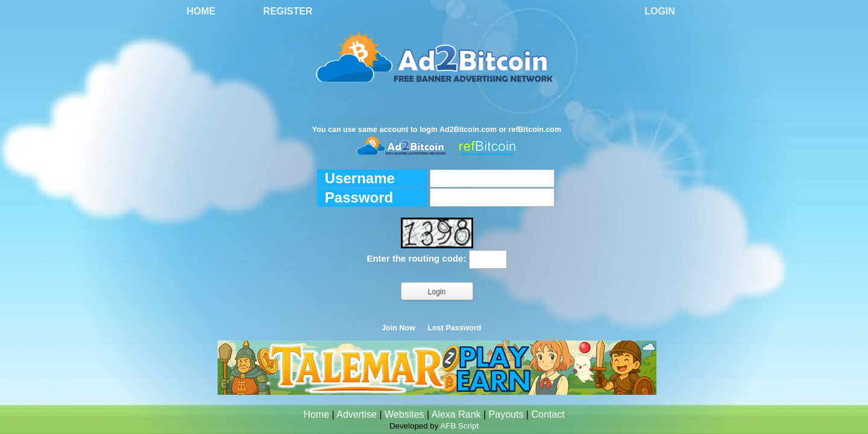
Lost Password (455, 328)
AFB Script (459, 426)
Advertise (357, 414)
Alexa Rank (456, 414)
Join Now (398, 328)
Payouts (506, 414)
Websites (404, 414)
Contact (548, 414)
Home (201, 11)
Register (288, 11)
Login (660, 11)
